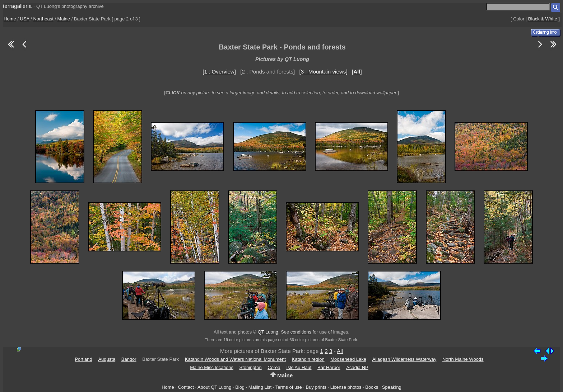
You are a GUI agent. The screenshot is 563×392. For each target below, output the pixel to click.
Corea (274, 367)
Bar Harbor (329, 367)
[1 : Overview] (219, 72)
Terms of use (289, 387)
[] (357, 72)
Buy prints (316, 387)
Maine (64, 19)
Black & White (543, 19)
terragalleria (17, 6)
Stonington (251, 367)
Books (372, 387)
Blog (240, 387)
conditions (301, 332)
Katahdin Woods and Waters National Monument (235, 359)
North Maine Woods (463, 359)
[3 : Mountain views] (323, 72)
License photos (346, 387)
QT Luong (268, 332)
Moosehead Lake (348, 359)
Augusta (107, 359)
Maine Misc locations (212, 367)
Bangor (129, 359)
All (340, 351)
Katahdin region (308, 359)
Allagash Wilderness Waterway (404, 359)
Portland (83, 359)
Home (10, 19)
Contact (186, 387)
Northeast (43, 19)
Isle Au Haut (299, 367)
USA (25, 19)
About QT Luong (214, 387)
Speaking (392, 387)
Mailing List (260, 387)
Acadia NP (357, 367)
